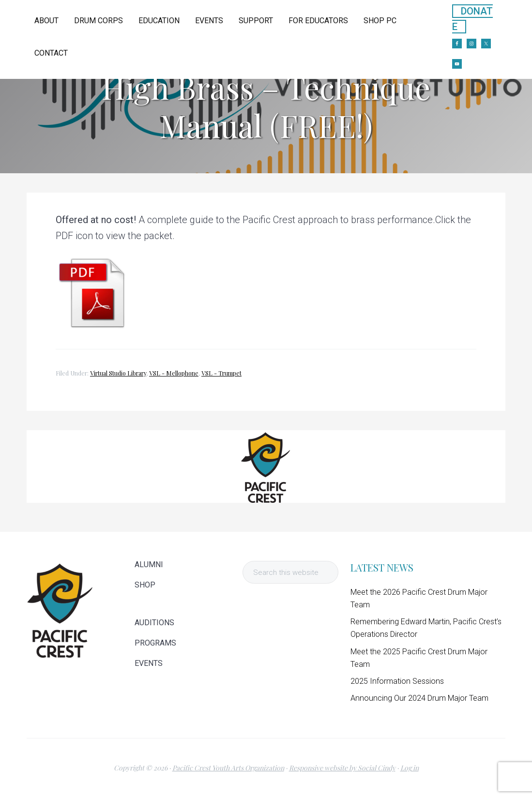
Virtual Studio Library (118, 373)
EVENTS (149, 663)
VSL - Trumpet (221, 373)
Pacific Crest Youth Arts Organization (228, 768)
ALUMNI (149, 565)
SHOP (145, 585)
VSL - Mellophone (174, 373)
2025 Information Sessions (397, 681)
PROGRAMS (155, 643)
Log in (410, 768)
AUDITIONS (154, 623)
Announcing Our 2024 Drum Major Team (419, 698)
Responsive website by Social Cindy (342, 768)
